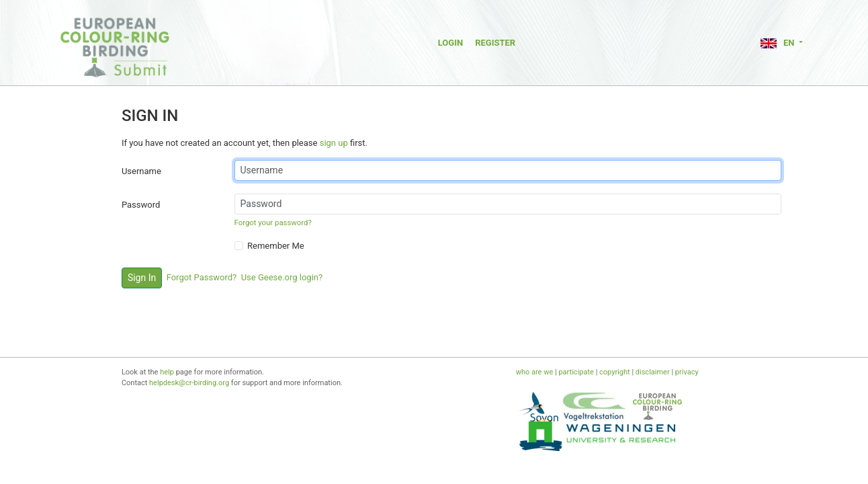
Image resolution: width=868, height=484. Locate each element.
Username (141, 171)
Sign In (142, 278)
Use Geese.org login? (282, 277)
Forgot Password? (202, 277)
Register (495, 43)
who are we (535, 372)
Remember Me (276, 246)
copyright (615, 372)
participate (576, 372)
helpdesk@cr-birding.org (189, 383)
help (167, 372)
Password (141, 205)
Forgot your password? (273, 223)
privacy (687, 372)
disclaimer (653, 372)
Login (450, 43)
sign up (334, 143)
